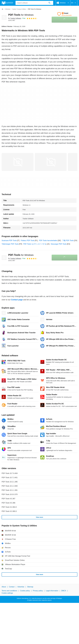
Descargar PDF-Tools (59, 244)
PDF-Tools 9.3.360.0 (9, 511)
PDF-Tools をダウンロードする (35, 244)
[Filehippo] (7, 3)
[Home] (2, 9)
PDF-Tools (21, 15)
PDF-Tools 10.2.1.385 (10, 482)
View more (39, 517)
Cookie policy (25, 591)
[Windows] (8, 9)
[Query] (34, 3)
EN (74, 3)
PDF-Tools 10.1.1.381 (10, 490)
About (4, 587)
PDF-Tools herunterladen (48, 240)
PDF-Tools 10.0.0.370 (10, 494)
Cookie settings (7, 593)
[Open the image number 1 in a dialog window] (51, 162)
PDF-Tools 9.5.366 (8, 503)
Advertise (21, 587)
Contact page (17, 300)
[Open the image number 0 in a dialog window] (18, 162)
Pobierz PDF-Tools (28, 240)
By (15, 18)
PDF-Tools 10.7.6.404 (10, 473)
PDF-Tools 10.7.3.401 (10, 478)
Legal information (52, 591)
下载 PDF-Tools (68, 240)
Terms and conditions (9, 591)
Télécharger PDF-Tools (10, 244)
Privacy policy (38, 591)
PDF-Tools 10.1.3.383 (10, 486)
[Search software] (49, 3)
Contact (12, 587)
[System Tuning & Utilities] (19, 9)
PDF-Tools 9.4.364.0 (9, 507)
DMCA (64, 591)
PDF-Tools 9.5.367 (8, 499)
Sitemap (30, 587)
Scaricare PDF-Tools (9, 240)
